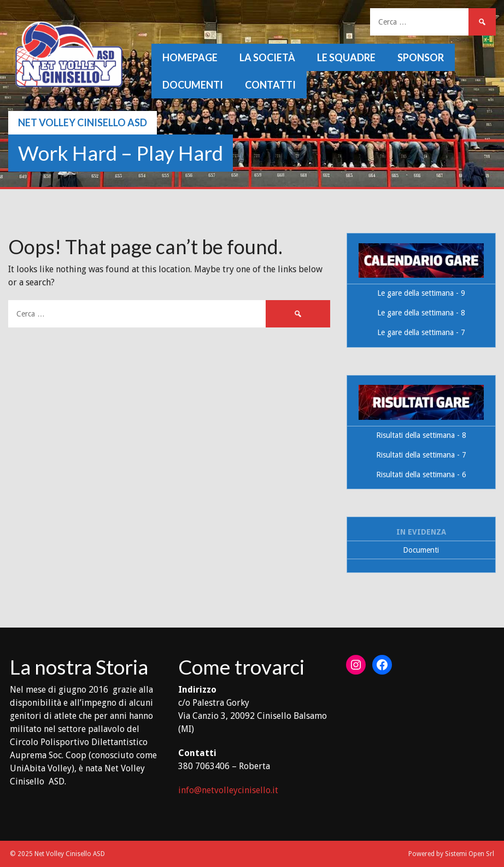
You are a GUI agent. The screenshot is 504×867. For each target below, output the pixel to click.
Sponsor (421, 57)
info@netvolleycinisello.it (228, 790)
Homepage (190, 57)
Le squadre (346, 57)
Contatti (270, 85)
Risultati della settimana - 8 (421, 435)
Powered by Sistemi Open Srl (451, 854)
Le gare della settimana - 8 (421, 313)
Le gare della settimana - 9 (421, 293)
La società (267, 57)
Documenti (193, 85)
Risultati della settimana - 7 (421, 455)
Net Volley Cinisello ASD (83, 122)
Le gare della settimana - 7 (421, 332)
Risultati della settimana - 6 (421, 474)
